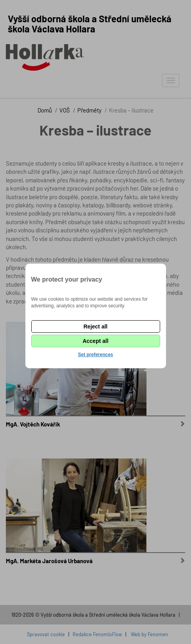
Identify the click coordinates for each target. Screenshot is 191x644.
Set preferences (95, 355)
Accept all (95, 341)
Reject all (95, 326)
